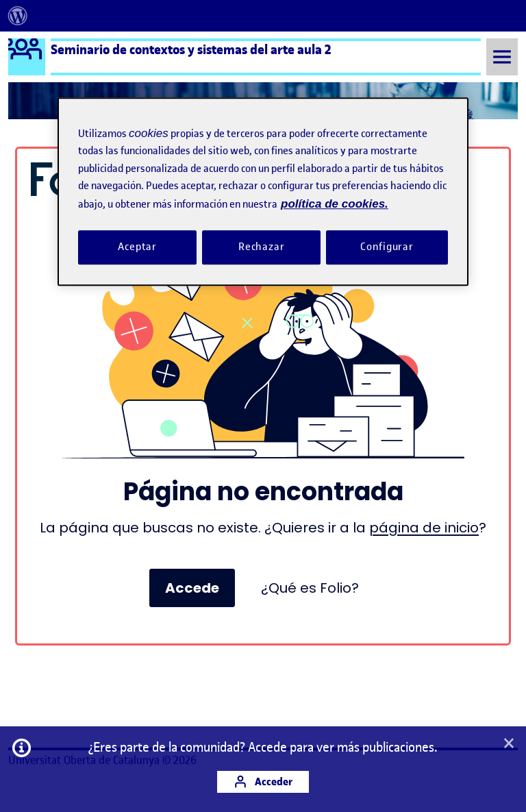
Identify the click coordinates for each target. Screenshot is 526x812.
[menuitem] (18, 16)
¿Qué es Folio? (310, 588)
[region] (263, 192)
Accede (192, 588)
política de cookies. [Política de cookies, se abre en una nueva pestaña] (335, 204)
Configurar (387, 247)
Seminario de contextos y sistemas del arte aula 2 (191, 49)
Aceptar (137, 247)
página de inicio (424, 528)
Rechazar (262, 247)
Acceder (263, 782)
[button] (509, 744)
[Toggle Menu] (502, 57)
